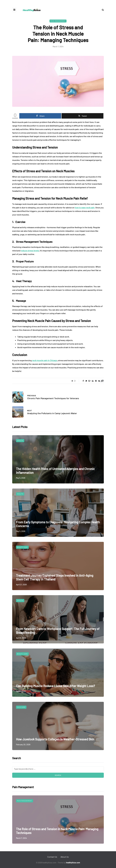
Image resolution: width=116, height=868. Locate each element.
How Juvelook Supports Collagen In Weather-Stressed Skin (55, 739)
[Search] (58, 769)
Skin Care (21, 707)
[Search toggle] (102, 10)
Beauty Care (22, 547)
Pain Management (58, 21)
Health (20, 441)
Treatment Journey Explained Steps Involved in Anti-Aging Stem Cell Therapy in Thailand (55, 577)
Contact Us (52, 857)
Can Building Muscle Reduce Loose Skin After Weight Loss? (56, 686)
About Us (65, 857)
